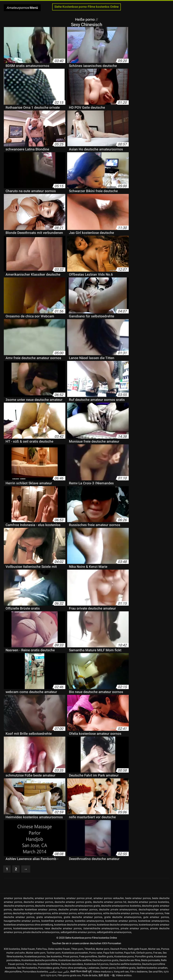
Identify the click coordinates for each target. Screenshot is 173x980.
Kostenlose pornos (35, 956)
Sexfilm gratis (106, 956)
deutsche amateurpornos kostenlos (121, 906)
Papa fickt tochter (113, 953)
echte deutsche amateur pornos (121, 913)
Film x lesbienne (139, 972)
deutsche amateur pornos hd (110, 902)
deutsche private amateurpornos (118, 909)
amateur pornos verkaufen (109, 898)
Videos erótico (124, 975)
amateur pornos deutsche (19, 898)
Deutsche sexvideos (72, 964)
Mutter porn (103, 949)
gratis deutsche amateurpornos (123, 917)
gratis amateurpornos (49, 917)
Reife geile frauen (138, 949)
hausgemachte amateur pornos (22, 921)
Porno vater (96, 953)
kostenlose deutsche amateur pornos (75, 925)
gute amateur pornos (156, 917)
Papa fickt (130, 953)
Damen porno (108, 968)
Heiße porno (85, 19)
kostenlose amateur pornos (121, 921)
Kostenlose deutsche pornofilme (39, 960)
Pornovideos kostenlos (35, 972)
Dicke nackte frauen (59, 949)
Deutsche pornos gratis (105, 960)
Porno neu (31, 964)
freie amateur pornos (152, 913)
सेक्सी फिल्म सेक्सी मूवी (81, 972)
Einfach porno (144, 953)
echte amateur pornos (64, 913)
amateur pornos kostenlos (50, 898)
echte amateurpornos (90, 913)
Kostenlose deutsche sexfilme (75, 960)
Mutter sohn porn (36, 953)
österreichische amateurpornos (101, 928)
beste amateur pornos (138, 898)
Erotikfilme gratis (126, 968)
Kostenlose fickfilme (49, 964)
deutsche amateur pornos (38, 902)
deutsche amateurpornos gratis (82, 906)
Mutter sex (154, 949)
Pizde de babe (90, 975)
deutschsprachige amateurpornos (32, 913)
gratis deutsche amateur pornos (83, 917)
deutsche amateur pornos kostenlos (148, 902)
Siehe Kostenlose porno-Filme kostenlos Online (86, 7)
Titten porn (77, 949)
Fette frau (41, 949)
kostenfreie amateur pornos (57, 921)
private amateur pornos (134, 928)
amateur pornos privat (79, 898)
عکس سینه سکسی (59, 972)
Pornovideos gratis (49, 968)
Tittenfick (90, 949)
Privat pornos (70, 956)
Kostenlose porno (124, 956)
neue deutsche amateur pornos (63, 928)
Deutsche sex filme (130, 960)
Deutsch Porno (119, 949)
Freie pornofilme (88, 956)
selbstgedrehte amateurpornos (114, 932)
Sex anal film (156, 972)
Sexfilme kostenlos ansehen (152, 968)
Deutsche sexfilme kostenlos (125, 964)
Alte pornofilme (13, 972)
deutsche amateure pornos (19, 906)
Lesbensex (93, 968)
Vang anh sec (121, 972)
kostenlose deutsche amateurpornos (117, 925)
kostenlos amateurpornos (89, 921)
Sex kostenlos (54, 956)
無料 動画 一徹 (107, 975)
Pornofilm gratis (144, 956)
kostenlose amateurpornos (153, 921)
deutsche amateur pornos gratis (73, 902)
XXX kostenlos (12, 949)
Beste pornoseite (150, 960)
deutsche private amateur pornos (78, 909)
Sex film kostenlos (27, 968)
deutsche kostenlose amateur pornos (35, 909)
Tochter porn (54, 953)
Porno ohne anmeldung (73, 968)
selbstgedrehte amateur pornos (78, 932)
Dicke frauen (28, 949)
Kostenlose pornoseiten (75, 953)
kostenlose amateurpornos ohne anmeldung (28, 925)
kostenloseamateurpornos (28, 928)
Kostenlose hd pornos (96, 964)
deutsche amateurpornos (49, 906)
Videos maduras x (103, 972)
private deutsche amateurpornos (41, 932)
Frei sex (157, 953)
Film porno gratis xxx (69, 975)
